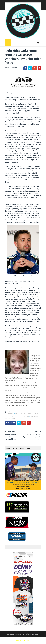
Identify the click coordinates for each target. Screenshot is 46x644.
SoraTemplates (21, 634)
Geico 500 (19, 414)
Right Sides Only (11, 416)
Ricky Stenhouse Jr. (31, 414)
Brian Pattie (9, 414)
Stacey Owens (24, 416)
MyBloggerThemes (23, 641)
